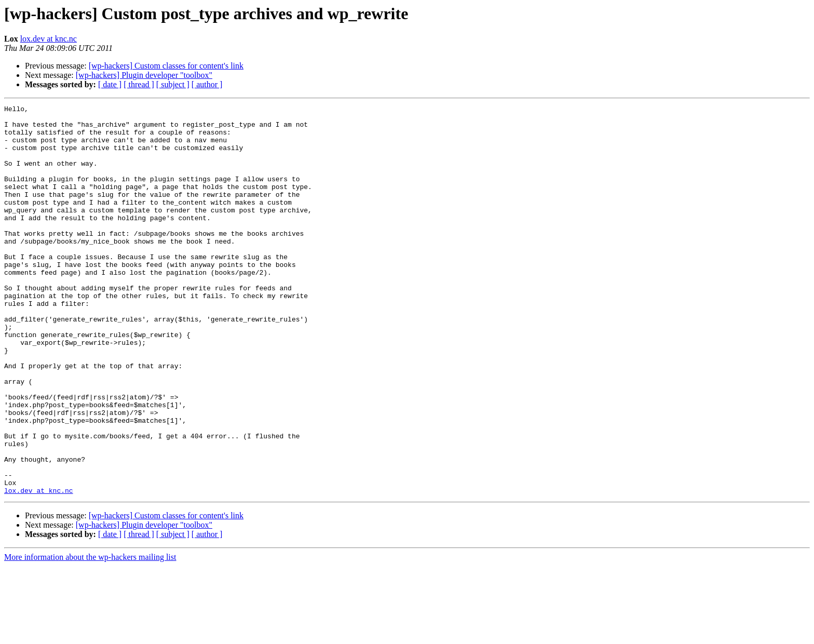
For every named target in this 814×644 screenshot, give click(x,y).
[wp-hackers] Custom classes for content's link (166, 66)
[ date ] (110, 84)
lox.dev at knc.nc (49, 39)
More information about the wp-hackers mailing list (90, 635)
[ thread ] (139, 84)
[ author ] (207, 84)
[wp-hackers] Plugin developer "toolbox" (144, 75)
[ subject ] (173, 84)
